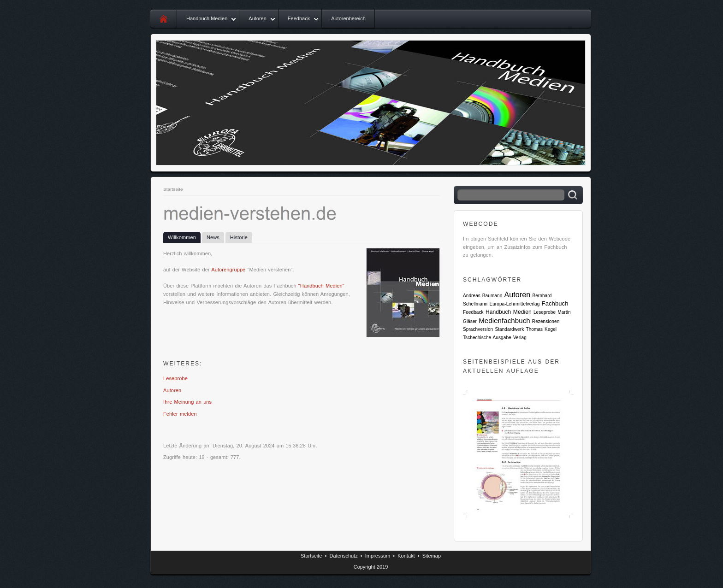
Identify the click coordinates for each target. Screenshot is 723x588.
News (213, 237)
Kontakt (406, 556)
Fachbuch (555, 303)
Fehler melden (180, 414)
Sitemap (432, 556)
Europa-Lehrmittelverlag (514, 304)
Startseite (173, 189)
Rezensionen (546, 321)
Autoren (258, 18)
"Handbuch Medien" (321, 286)
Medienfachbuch (504, 320)
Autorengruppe (228, 270)
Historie (239, 237)
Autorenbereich (348, 18)
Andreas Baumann (483, 296)
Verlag (520, 338)
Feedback (299, 18)
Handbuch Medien (207, 18)
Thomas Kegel (541, 329)
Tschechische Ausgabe (487, 338)
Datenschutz (344, 556)
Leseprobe (175, 378)
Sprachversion (478, 329)
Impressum (378, 556)
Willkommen (182, 237)
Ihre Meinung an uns (187, 402)
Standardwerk (509, 329)
